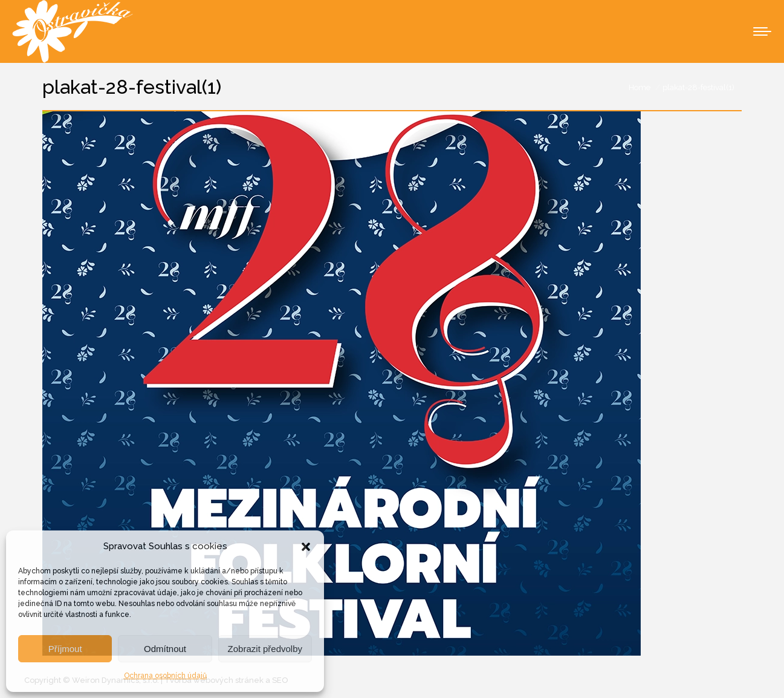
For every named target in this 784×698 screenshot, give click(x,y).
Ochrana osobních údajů (165, 676)
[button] (306, 547)
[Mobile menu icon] (762, 31)
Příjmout (65, 649)
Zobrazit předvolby (265, 649)
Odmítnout (165, 649)
